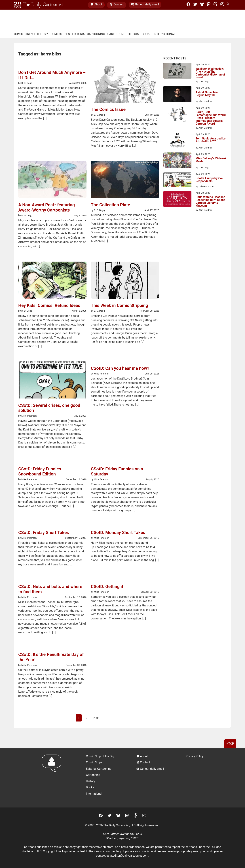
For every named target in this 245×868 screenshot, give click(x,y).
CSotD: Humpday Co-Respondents (209, 180)
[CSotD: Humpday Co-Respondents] (177, 180)
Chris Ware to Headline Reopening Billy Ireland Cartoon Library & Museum (211, 201)
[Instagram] (222, 5)
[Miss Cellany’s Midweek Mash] (177, 161)
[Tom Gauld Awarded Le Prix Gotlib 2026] (177, 141)
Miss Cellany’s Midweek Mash (211, 160)
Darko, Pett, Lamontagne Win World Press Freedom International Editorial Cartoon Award (211, 118)
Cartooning (116, 34)
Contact (117, 5)
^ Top (230, 744)
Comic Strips (60, 34)
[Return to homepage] (53, 778)
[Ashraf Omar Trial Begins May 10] (177, 95)
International (165, 34)
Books (147, 34)
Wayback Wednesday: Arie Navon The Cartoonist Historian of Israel (210, 73)
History (134, 34)
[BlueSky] (202, 5)
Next (96, 718)
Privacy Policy (195, 756)
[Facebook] (188, 5)
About (96, 5)
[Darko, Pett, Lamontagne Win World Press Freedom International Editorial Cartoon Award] (177, 115)
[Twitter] (195, 5)
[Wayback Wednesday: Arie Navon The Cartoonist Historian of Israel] (177, 71)
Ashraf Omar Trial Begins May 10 (207, 94)
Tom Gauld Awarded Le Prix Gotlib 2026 (211, 140)
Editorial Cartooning (89, 34)
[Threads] (215, 5)
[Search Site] (229, 5)
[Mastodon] (209, 5)
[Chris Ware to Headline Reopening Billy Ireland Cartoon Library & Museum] (177, 200)
